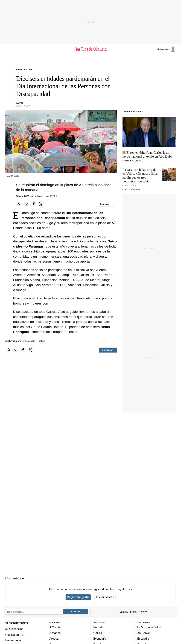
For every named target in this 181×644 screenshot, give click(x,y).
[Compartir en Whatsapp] (19, 204)
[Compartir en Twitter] (41, 204)
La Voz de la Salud (149, 627)
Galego (143, 612)
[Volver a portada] (90, 49)
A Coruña (55, 627)
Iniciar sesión (105, 597)
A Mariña (55, 633)
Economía (100, 639)
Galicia (98, 633)
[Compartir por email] (26, 204)
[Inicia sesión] (166, 49)
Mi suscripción (14, 629)
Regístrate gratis (78, 597)
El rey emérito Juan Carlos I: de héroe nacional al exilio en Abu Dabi (147, 154)
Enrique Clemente (133, 161)
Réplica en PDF (15, 634)
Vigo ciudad (29, 341)
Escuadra (143, 639)
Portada (98, 627)
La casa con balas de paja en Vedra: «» (140, 177)
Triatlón (41, 341)
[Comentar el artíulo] (105, 204)
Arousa (54, 639)
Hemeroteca (13, 640)
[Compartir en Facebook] (34, 204)
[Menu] (8, 49)
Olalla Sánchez (131, 189)
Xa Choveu (144, 633)
